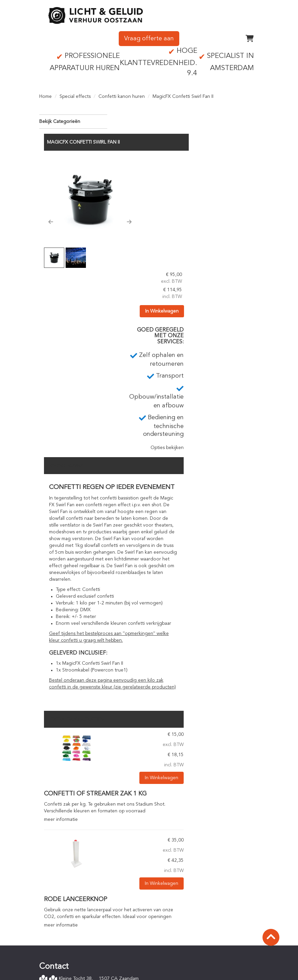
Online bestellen (176, 901)
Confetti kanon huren (122, 95)
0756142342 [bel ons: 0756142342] (63, 865)
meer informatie (134, 693)
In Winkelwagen (237, 178)
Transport (169, 859)
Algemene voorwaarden (70, 951)
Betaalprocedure (177, 908)
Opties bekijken (237, 315)
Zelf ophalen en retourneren (190, 852)
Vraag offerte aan (149, 37)
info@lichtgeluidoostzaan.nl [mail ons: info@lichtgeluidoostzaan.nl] (78, 876)
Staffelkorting (174, 922)
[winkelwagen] (250, 37)
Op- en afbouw (175, 866)
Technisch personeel (181, 872)
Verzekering (57, 964)
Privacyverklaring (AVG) (69, 958)
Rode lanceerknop (149, 773)
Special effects (75, 95)
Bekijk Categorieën (73, 119)
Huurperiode (173, 915)
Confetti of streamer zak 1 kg (169, 668)
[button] (124, 192)
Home (45, 95)
